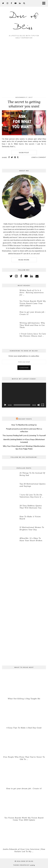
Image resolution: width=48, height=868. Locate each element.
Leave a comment (39, 157)
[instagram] (7, 3)
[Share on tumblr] (18, 157)
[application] (24, 395)
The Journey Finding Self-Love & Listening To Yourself (24, 435)
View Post (24, 153)
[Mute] (39, 405)
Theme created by (24, 865)
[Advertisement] (24, 68)
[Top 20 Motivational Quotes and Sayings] (10, 487)
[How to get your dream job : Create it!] (10, 315)
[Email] (37, 276)
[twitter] (3, 3)
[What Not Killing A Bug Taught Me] (24, 684)
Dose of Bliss (24, 22)
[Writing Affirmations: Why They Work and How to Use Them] (10, 326)
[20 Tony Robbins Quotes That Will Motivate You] (10, 509)
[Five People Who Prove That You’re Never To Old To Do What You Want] (24, 742)
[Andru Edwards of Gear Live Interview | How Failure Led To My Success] (24, 835)
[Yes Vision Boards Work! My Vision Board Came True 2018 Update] (10, 305)
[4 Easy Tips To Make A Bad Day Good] (24, 713)
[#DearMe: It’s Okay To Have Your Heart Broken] (10, 542)
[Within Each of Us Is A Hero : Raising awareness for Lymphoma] (10, 294)
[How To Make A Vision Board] (10, 520)
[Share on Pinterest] (15, 157)
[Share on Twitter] (12, 157)
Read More (24, 260)
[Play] (5, 405)
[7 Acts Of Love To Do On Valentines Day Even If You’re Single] (10, 498)
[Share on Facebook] (9, 157)
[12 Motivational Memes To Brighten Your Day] (10, 531)
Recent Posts (25, 419)
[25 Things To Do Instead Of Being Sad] (10, 476)
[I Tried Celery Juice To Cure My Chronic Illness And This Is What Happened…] (10, 337)
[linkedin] (32, 276)
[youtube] (16, 3)
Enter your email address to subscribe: (24, 356)
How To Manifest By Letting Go (24, 425)
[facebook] (11, 3)
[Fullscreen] (43, 405)
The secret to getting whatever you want (24, 104)
